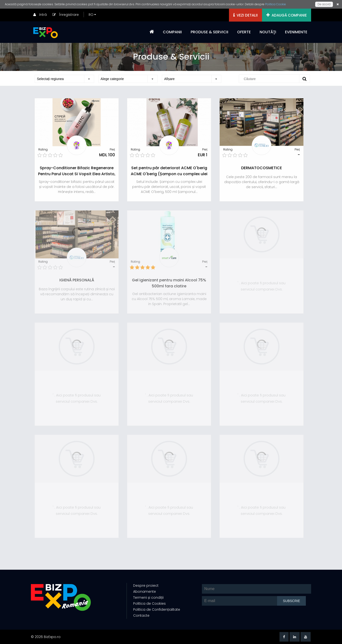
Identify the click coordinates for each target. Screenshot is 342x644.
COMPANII (172, 32)
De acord (324, 4)
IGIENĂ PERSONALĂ (77, 280)
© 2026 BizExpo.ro (46, 637)
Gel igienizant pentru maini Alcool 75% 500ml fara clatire (169, 283)
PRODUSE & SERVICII (209, 32)
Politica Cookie (276, 4)
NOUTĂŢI (268, 32)
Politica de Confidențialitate (156, 610)
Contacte (141, 616)
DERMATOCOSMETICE (262, 168)
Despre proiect (146, 586)
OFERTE (244, 32)
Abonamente (144, 592)
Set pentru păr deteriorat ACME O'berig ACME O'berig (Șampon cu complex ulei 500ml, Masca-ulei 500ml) (169, 174)
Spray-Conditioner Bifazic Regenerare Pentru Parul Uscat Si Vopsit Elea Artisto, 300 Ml (77, 174)
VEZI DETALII (245, 15)
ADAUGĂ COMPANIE (287, 15)
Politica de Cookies (149, 604)
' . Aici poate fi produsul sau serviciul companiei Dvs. (262, 286)
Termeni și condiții (148, 598)
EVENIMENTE (296, 32)
